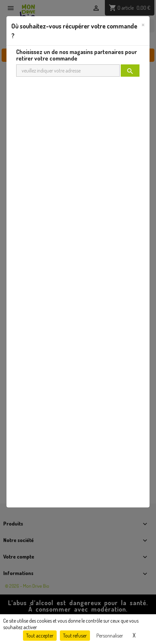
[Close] (143, 24)
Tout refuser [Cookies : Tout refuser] (75, 636)
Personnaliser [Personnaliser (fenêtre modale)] (110, 636)
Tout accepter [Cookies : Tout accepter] (40, 636)
